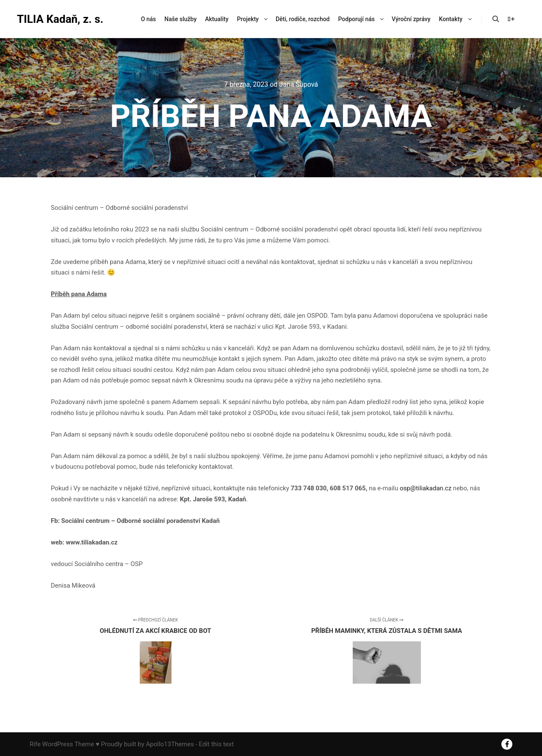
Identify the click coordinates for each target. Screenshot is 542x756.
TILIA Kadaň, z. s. (59, 19)
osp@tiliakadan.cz (426, 488)
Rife (35, 744)
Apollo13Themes (170, 744)
